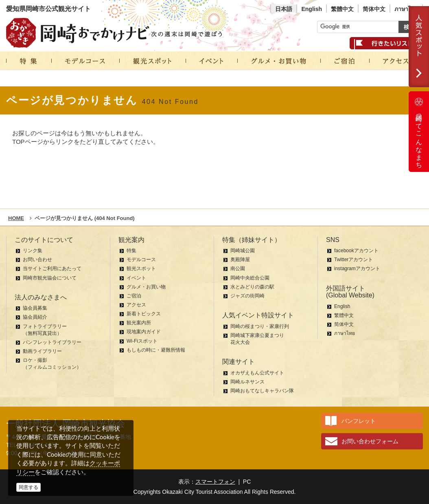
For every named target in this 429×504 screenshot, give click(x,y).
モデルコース (141, 260)
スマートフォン (215, 482)
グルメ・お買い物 (146, 287)
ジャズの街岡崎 (247, 296)
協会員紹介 (35, 317)
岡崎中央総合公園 (250, 278)
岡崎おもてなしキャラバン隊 (262, 391)
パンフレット (359, 421)
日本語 (284, 9)
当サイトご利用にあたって (52, 269)
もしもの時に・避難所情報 (156, 350)
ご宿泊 (134, 296)
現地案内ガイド (144, 332)
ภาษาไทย (406, 9)
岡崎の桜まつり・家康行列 (260, 326)
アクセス (136, 305)
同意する (28, 487)
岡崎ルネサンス (247, 382)
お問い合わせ (37, 260)
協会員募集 (35, 308)
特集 (131, 251)
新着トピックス (144, 314)
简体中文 (374, 9)
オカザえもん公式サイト (257, 373)
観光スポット (141, 269)
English (312, 9)
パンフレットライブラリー (52, 342)
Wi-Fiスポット (142, 341)
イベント (136, 278)
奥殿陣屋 (240, 260)
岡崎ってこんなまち (419, 132)
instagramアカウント (357, 269)
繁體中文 (342, 9)
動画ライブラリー (42, 351)
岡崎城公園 (243, 251)
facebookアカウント (356, 251)
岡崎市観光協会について (50, 278)
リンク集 (33, 251)
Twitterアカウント (353, 260)
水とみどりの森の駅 (252, 287)
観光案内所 (139, 323)
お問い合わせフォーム (370, 441)
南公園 (238, 269)
